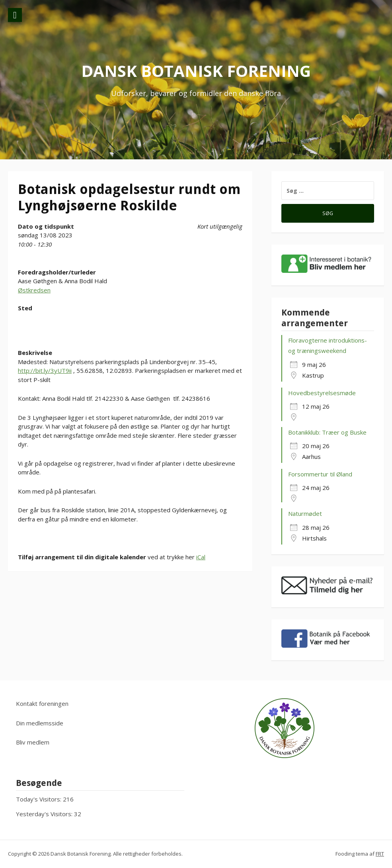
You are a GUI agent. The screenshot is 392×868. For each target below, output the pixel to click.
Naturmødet (305, 513)
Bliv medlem (33, 742)
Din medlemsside (40, 723)
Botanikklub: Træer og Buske (327, 432)
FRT (380, 854)
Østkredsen (34, 290)
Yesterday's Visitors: (45, 814)
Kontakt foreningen (42, 703)
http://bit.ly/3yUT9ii (45, 370)
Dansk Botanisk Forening (196, 71)
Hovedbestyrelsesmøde (322, 393)
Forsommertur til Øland (320, 474)
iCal (201, 557)
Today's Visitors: (39, 799)
